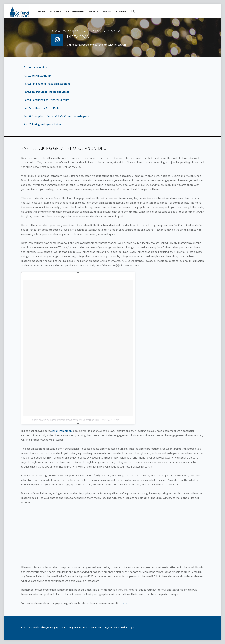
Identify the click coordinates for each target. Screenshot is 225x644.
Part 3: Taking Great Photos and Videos (46, 92)
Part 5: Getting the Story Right (42, 108)
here (124, 603)
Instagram (79, 37)
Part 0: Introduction (35, 67)
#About (107, 11)
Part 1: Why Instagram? (37, 75)
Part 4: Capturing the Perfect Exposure (46, 100)
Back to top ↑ (128, 627)
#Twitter (121, 11)
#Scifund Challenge (39, 627)
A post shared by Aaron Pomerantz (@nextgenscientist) (61, 420)
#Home (41, 11)
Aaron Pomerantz (62, 431)
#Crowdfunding (75, 11)
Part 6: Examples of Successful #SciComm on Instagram (56, 116)
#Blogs (94, 11)
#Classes (55, 11)
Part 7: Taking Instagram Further (43, 124)
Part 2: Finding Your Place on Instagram (47, 84)
